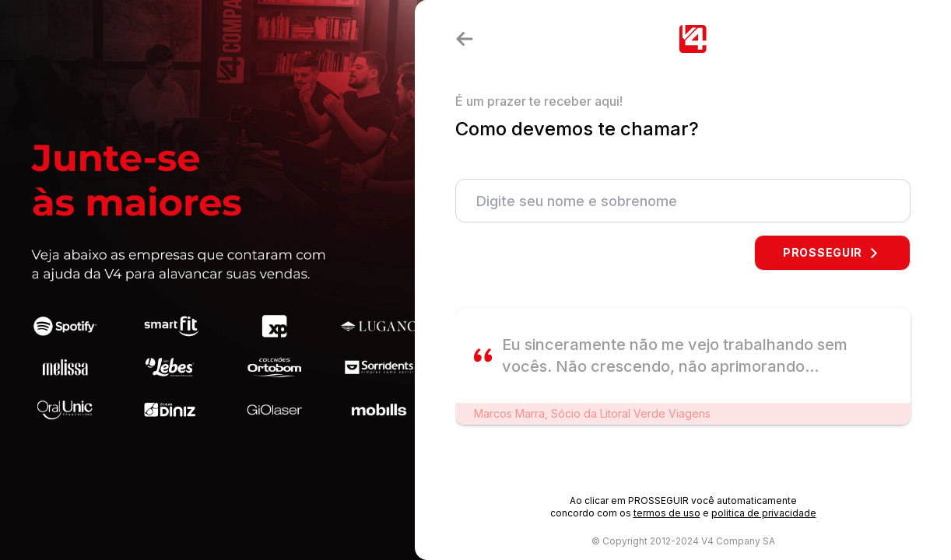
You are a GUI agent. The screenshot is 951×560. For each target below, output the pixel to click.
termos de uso (667, 513)
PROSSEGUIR (832, 252)
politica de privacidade (764, 513)
